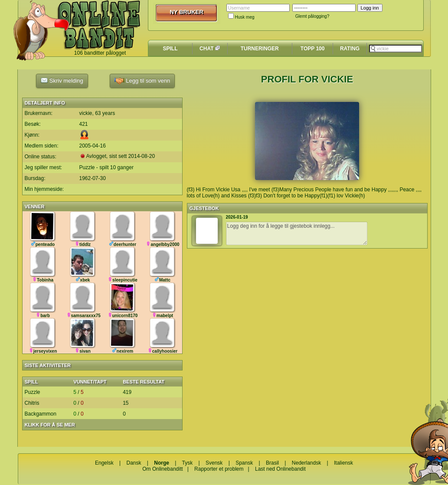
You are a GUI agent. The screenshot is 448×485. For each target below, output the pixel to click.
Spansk (244, 463)
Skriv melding (62, 80)
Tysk (188, 463)
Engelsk (104, 463)
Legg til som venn (142, 81)
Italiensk (343, 463)
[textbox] (396, 49)
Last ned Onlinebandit (280, 469)
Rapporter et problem (219, 469)
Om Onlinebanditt (162, 469)
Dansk (134, 463)
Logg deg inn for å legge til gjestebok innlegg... (297, 233)
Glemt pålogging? (312, 16)
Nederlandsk (306, 463)
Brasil (272, 463)
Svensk (214, 463)
